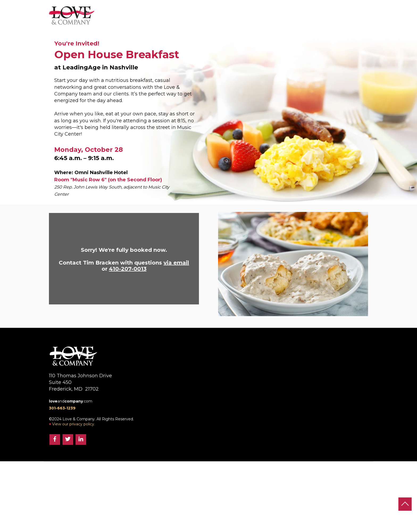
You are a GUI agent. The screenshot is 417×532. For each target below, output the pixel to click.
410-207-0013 (128, 269)
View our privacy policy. (74, 424)
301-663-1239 (62, 408)
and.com (71, 401)
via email (176, 263)
